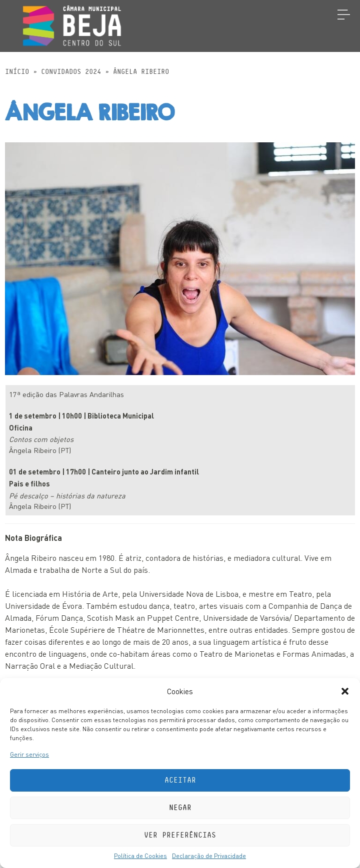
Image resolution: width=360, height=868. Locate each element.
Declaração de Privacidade (209, 856)
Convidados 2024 (71, 72)
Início (17, 72)
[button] (345, 691)
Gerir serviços (29, 754)
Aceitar (180, 780)
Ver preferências (180, 835)
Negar (180, 808)
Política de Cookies (140, 856)
